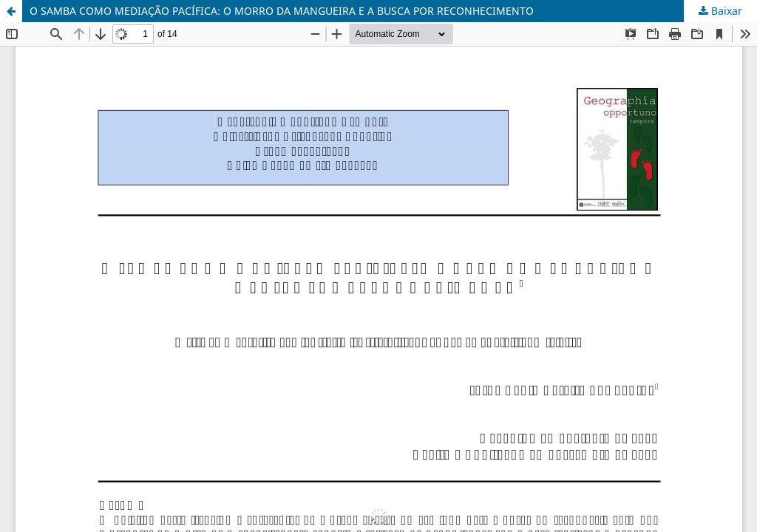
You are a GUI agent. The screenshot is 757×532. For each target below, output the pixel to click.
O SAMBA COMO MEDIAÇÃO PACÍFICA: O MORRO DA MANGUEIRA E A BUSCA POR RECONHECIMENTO (282, 11)
